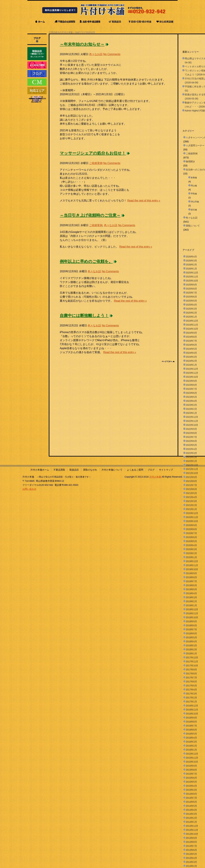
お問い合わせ (29, 489)
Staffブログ (81, 32)
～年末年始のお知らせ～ (82, 44)
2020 (88, 32)
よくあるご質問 (135, 470)
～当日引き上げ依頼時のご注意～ (90, 215)
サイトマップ (166, 470)
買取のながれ (90, 470)
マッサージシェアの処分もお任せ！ (93, 153)
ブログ (151, 470)
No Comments (112, 54)
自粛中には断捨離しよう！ (84, 316)
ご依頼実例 (96, 163)
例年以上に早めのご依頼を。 (86, 261)
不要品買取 (59, 470)
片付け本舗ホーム (40, 470)
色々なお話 (96, 54)
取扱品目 (74, 470)
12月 (93, 32)
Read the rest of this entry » (144, 201)
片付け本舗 (155, 477)
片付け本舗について (112, 470)
